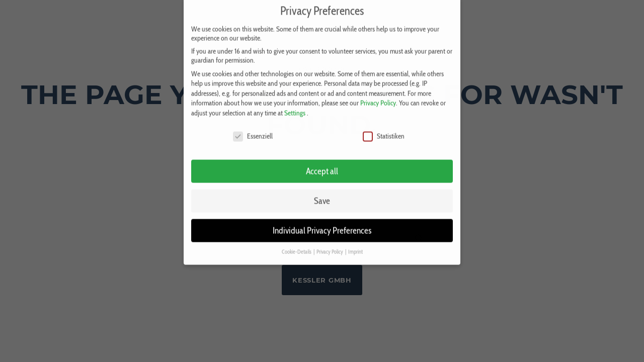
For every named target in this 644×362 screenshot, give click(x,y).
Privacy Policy (378, 98)
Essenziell (253, 131)
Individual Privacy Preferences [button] (322, 225)
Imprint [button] (355, 247)
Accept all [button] (322, 166)
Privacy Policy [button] (330, 247)
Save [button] (322, 196)
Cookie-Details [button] (297, 247)
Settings (295, 108)
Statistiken (384, 131)
